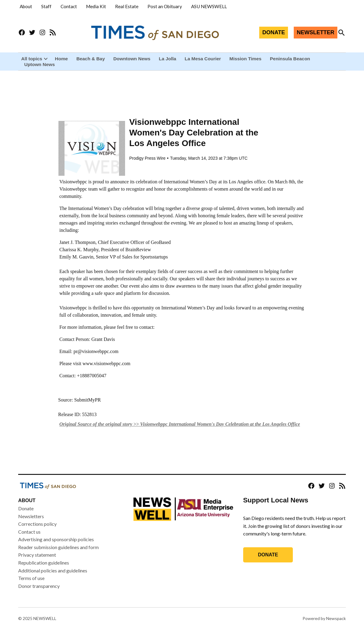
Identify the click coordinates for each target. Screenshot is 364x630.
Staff (46, 6)
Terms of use (31, 578)
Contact (69, 6)
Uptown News (40, 64)
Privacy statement (37, 555)
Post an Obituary (165, 6)
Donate (26, 509)
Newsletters (31, 516)
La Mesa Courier (203, 59)
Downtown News (132, 59)
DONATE (274, 32)
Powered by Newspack (324, 619)
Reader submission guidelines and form (58, 547)
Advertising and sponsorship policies (56, 540)
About (26, 6)
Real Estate (127, 6)
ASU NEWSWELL (209, 6)
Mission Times (246, 59)
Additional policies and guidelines (53, 571)
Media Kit (96, 6)
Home (61, 59)
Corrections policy (37, 524)
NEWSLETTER (316, 32)
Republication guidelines (44, 563)
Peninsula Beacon (290, 59)
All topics (32, 59)
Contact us (29, 532)
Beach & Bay (91, 59)
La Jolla (168, 59)
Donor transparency (39, 586)
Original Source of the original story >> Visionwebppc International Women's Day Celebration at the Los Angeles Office (180, 424)
